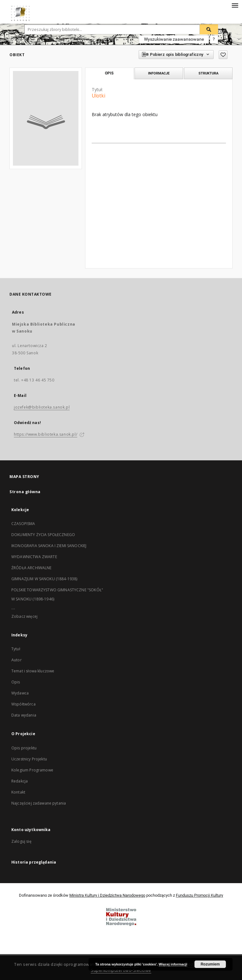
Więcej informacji (173, 964)
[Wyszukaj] (209, 29)
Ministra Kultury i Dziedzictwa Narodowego (107, 895)
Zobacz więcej (24, 616)
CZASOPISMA (23, 524)
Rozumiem (210, 964)
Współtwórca (23, 704)
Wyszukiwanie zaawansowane (174, 39)
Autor (17, 660)
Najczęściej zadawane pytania (39, 803)
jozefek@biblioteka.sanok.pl (42, 407)
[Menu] (235, 5)
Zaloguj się (21, 841)
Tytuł (16, 649)
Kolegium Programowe (32, 770)
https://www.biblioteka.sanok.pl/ (46, 434)
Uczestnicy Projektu (29, 759)
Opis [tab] (109, 73)
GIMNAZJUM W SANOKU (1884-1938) (44, 579)
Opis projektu (24, 748)
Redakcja (20, 781)
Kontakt (18, 792)
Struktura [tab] (208, 73)
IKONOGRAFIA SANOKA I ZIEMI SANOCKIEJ (49, 546)
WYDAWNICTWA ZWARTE (34, 557)
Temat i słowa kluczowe (33, 671)
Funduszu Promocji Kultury (199, 895)
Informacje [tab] (159, 73)
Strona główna (25, 492)
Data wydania (24, 715)
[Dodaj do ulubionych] (223, 55)
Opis (16, 682)
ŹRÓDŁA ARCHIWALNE (32, 568)
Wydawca (20, 693)
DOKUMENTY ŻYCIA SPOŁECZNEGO (43, 535)
